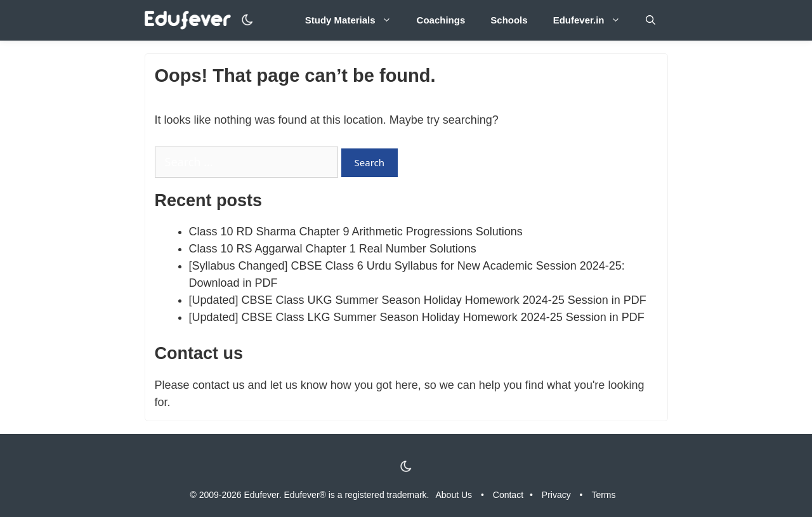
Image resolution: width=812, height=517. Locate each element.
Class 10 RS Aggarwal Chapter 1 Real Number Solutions (333, 249)
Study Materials (355, 20)
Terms (603, 495)
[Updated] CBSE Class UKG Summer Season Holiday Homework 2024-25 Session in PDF (418, 300)
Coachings (441, 20)
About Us (454, 495)
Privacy (556, 495)
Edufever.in (593, 20)
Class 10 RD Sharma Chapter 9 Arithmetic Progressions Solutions (356, 232)
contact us (219, 385)
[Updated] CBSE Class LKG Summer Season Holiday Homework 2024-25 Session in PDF (417, 317)
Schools (509, 20)
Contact (508, 495)
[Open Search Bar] (651, 20)
